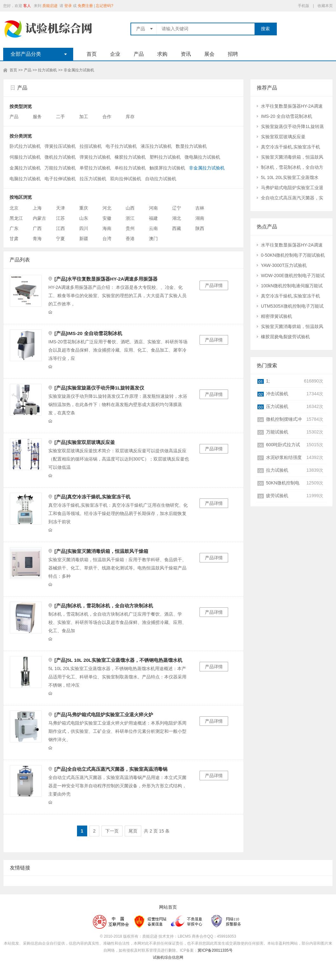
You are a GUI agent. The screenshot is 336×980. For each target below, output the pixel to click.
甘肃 (14, 239)
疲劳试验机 (277, 496)
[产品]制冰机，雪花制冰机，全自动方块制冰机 (104, 606)
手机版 (304, 6)
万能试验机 (277, 432)
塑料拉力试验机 (165, 157)
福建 (153, 218)
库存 (131, 117)
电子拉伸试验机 (60, 179)
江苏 (60, 218)
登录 (68, 6)
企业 (115, 54)
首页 (92, 54)
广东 (14, 228)
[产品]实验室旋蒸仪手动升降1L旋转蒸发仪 (99, 388)
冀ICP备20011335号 (215, 950)
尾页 (133, 831)
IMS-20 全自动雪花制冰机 (287, 116)
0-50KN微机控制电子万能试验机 (293, 255)
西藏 (177, 228)
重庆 (84, 208)
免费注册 (85, 6)
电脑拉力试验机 (25, 179)
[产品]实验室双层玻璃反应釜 (85, 442)
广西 (37, 228)
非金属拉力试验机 (79, 70)
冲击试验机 (277, 394)
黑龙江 (16, 218)
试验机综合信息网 (168, 957)
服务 (38, 117)
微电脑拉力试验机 (202, 157)
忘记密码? (105, 6)
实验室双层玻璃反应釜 (283, 137)
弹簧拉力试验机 (95, 157)
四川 (84, 228)
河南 (153, 208)
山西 (130, 208)
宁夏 (60, 239)
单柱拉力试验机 (130, 168)
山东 (84, 218)
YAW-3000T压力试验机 (284, 265)
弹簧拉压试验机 (60, 146)
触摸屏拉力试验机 (167, 168)
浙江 (130, 218)
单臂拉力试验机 (95, 168)
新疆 (84, 239)
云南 (153, 228)
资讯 (186, 54)
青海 (37, 239)
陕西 (200, 228)
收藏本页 (325, 6)
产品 (139, 54)
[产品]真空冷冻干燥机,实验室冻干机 (92, 497)
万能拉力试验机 (60, 168)
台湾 (107, 239)
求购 (162, 54)
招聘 (233, 54)
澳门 (153, 239)
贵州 (130, 228)
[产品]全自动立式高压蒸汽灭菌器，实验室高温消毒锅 (111, 769)
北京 (14, 208)
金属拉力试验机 (25, 168)
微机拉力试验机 (60, 157)
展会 (209, 54)
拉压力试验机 (93, 179)
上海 (37, 208)
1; (268, 381)
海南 (107, 228)
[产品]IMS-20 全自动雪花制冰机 (88, 333)
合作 (108, 117)
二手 (61, 117)
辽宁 (177, 208)
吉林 (200, 208)
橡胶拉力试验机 (130, 157)
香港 (130, 239)
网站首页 (168, 907)
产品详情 (214, 285)
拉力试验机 (47, 70)
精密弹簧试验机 (276, 316)
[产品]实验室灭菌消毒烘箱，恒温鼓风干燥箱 (101, 551)
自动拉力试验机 (161, 179)
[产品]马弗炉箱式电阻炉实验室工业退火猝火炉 (104, 715)
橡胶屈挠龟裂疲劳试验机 (285, 337)
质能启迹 (50, 6)
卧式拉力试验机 (25, 146)
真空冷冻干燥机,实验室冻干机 (290, 147)
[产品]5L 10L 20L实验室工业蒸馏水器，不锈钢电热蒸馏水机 (118, 660)
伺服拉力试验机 (25, 157)
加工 (84, 117)
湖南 (200, 218)
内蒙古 (39, 218)
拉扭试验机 (91, 146)
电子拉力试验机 (121, 146)
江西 (60, 228)
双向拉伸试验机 (126, 179)
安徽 (107, 218)
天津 (60, 208)
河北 (107, 208)
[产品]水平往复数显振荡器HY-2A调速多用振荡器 (106, 279)
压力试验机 (277, 406)
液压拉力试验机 (156, 146)
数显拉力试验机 (191, 146)
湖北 (177, 218)
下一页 (112, 831)
